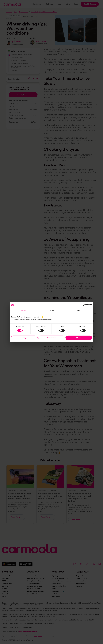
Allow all (79, 338)
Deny (24, 338)
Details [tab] (52, 310)
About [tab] (79, 310)
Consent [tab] (24, 310)
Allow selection (51, 338)
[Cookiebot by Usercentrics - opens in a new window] (84, 305)
